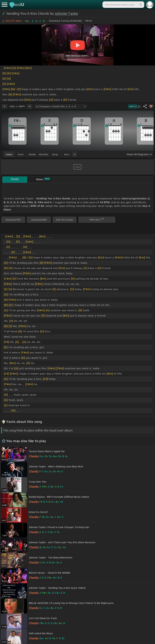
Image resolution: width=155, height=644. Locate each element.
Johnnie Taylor (66, 13)
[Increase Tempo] (30, 106)
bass (67, 154)
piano (21, 154)
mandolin (44, 154)
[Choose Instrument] (75, 154)
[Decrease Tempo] (4, 106)
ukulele (32, 154)
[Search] (141, 5)
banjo (55, 154)
